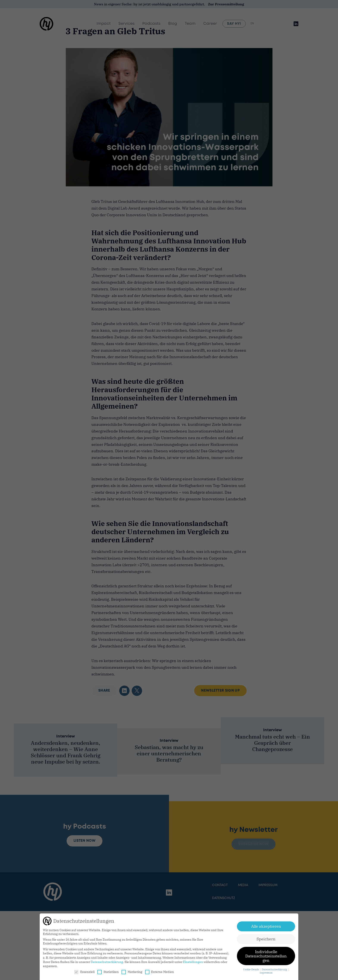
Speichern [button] (266, 939)
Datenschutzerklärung (107, 962)
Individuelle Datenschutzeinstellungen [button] (266, 956)
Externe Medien (160, 972)
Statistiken (108, 972)
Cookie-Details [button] (251, 969)
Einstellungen (193, 962)
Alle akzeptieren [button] (266, 926)
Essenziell (84, 972)
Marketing (132, 972)
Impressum (266, 973)
